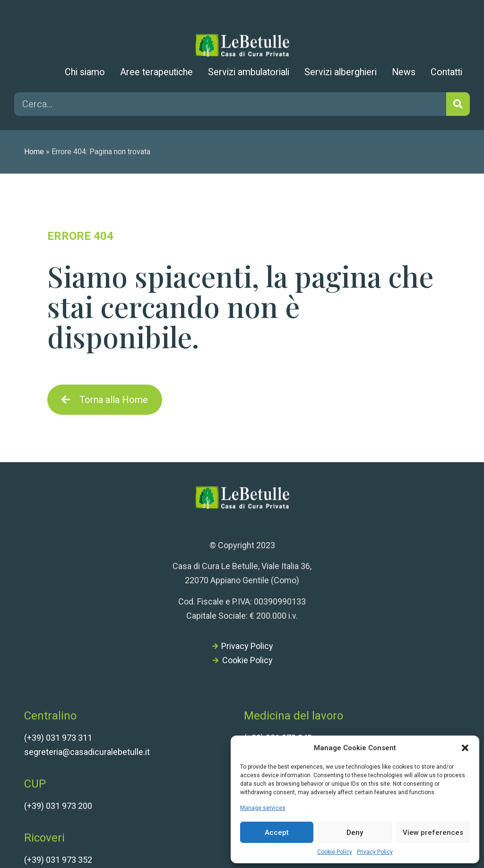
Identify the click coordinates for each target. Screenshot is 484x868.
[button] (465, 748)
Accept (277, 833)
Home (34, 152)
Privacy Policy (375, 852)
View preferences (433, 833)
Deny (355, 833)
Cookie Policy (335, 852)
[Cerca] (458, 104)
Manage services (263, 808)
